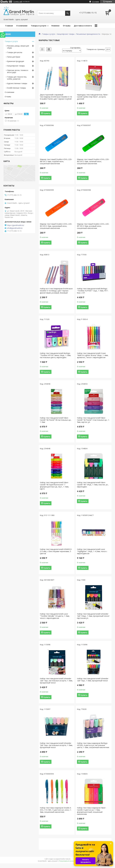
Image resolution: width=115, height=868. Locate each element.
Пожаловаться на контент (68, 861)
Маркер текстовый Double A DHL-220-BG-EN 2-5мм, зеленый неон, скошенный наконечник (93, 161)
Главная (9, 26)
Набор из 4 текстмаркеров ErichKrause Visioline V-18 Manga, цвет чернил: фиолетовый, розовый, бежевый (56, 291)
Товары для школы (15, 52)
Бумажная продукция (15, 61)
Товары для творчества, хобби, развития (17, 78)
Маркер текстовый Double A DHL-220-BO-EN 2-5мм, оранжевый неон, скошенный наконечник (56, 226)
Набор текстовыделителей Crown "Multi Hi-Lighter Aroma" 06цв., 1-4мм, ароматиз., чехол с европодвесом (93, 355)
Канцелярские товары (66, 34)
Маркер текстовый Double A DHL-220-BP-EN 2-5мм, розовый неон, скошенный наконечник (93, 226)
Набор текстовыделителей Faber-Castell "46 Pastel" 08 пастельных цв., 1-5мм (56, 420)
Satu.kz (68, 859)
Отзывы (67, 26)
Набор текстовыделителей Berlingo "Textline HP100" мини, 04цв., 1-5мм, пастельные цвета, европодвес (55, 355)
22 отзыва (96, 2)
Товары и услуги (39, 26)
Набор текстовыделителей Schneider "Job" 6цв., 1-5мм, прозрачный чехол (93, 679)
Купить (47, 113)
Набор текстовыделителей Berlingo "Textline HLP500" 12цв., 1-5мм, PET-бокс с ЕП (93, 291)
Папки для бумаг (14, 57)
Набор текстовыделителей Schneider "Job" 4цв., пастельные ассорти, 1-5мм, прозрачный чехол (56, 681)
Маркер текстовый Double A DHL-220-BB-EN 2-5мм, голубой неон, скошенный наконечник (56, 161)
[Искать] (68, 13)
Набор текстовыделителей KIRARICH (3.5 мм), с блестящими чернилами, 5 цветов (56, 551)
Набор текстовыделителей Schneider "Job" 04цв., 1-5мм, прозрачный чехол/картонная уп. (93, 616)
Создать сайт (18, 2)
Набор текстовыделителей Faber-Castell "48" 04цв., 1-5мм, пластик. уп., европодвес (93, 485)
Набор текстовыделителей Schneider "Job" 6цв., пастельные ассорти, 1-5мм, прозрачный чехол (56, 745)
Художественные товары (17, 83)
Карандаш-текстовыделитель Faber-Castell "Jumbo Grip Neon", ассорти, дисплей (93, 97)
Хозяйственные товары (16, 88)
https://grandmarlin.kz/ (16, 225)
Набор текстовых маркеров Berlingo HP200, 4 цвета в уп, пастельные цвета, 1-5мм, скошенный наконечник (93, 745)
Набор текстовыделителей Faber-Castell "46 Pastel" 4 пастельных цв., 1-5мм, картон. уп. (93, 420)
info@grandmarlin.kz (15, 228)
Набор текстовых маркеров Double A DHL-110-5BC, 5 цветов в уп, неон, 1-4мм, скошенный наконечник (56, 810)
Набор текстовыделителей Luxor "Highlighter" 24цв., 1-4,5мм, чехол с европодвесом (92, 551)
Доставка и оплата (83, 26)
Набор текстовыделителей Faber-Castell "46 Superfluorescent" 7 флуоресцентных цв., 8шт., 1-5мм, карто (54, 486)
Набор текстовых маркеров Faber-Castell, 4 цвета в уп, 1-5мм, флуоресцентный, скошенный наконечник (92, 811)
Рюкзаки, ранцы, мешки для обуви (18, 47)
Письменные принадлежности (88, 34)
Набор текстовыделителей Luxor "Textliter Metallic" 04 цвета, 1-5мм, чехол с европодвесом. (55, 616)
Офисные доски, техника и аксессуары (18, 71)
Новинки (55, 26)
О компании (22, 26)
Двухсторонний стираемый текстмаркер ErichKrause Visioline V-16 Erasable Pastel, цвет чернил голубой (56, 97)
